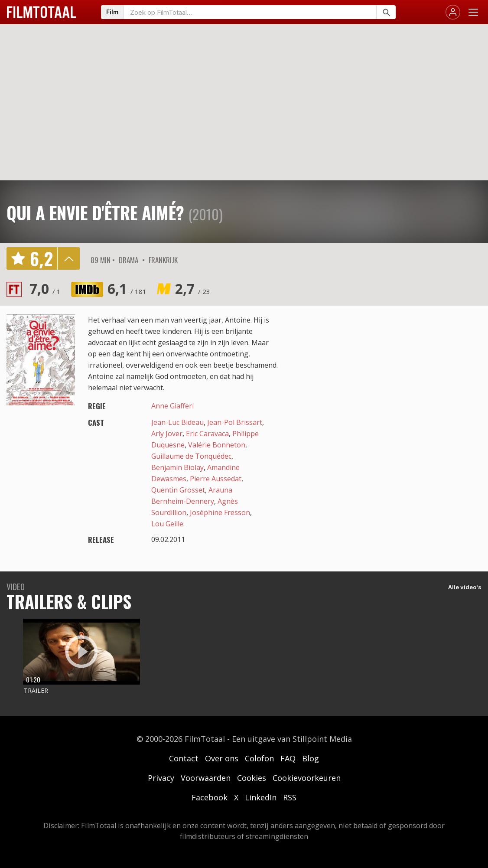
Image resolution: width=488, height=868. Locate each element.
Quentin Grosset (178, 490)
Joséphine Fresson (220, 512)
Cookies (252, 778)
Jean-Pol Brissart (235, 422)
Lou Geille (167, 524)
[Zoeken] (386, 12)
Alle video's (465, 587)
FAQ (288, 758)
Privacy (161, 778)
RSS (290, 797)
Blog (311, 758)
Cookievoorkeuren (307, 778)
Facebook (210, 797)
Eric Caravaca (207, 434)
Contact (184, 758)
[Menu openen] (473, 12)
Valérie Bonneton (217, 445)
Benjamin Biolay (177, 467)
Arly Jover (167, 434)
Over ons (222, 758)
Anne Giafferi (172, 406)
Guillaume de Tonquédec (191, 456)
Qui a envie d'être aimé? (95, 212)
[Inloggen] (453, 12)
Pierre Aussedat (216, 479)
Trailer (36, 690)
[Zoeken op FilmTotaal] (250, 12)
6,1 (127, 289)
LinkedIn (261, 797)
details (68, 258)
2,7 (193, 289)
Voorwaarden (206, 778)
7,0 (45, 289)
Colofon (259, 758)
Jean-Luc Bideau (177, 422)
